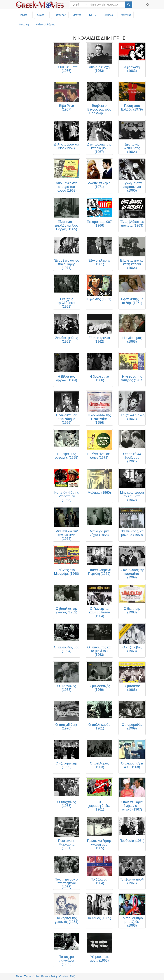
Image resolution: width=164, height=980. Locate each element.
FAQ (72, 976)
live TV (93, 15)
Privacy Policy (49, 976)
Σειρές (42, 15)
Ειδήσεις (108, 15)
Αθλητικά (126, 15)
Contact (64, 976)
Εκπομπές (60, 15)
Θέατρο (77, 15)
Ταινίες (25, 15)
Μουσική (24, 24)
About (19, 976)
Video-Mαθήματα (46, 24)
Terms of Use (32, 976)
